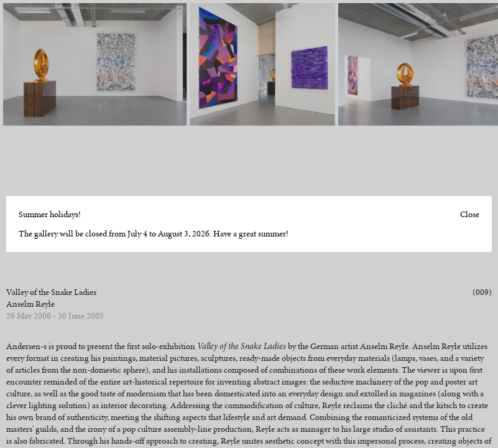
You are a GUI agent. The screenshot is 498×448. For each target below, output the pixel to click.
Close (470, 214)
